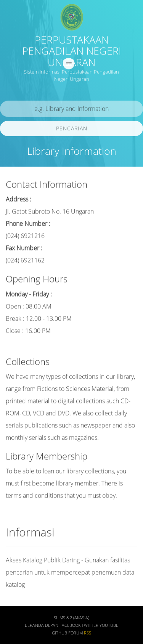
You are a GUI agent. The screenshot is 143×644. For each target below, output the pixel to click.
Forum (76, 634)
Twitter (90, 626)
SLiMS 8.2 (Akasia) (71, 619)
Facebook (70, 626)
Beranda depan (42, 626)
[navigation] (69, 64)
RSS (88, 634)
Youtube (109, 626)
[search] (71, 110)
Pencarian (72, 129)
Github (59, 634)
